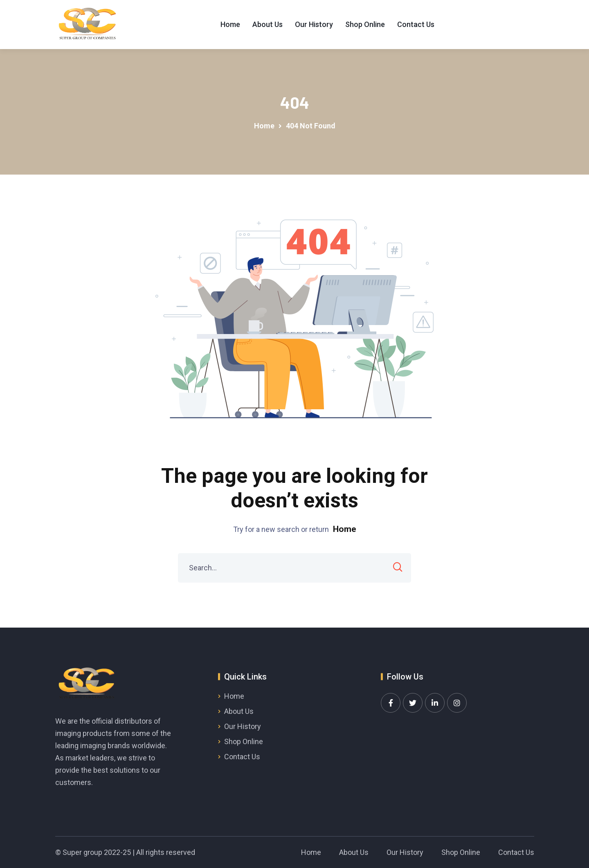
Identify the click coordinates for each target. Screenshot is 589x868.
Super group (82, 852)
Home (230, 24)
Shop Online (365, 24)
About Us (268, 24)
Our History (314, 24)
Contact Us (416, 24)
